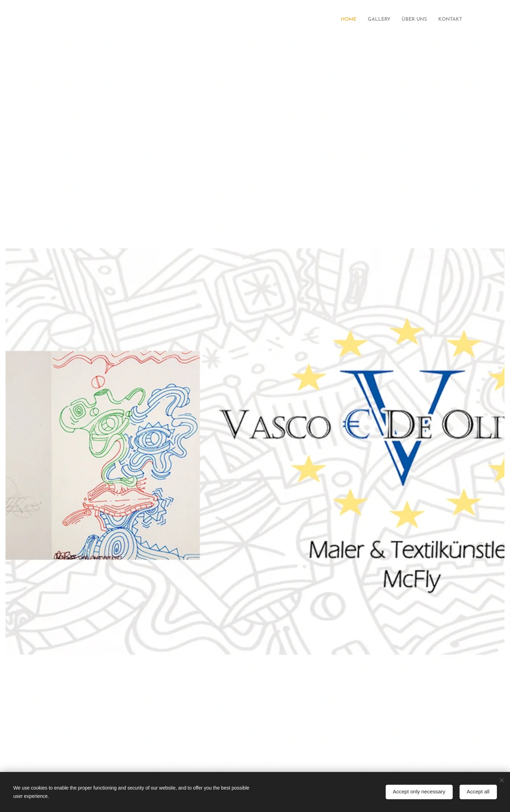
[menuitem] (340, 20)
